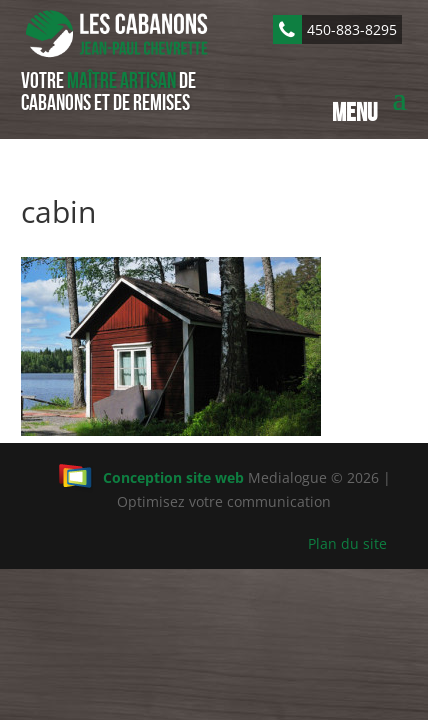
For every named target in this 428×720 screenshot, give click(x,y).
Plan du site (347, 543)
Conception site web (151, 477)
